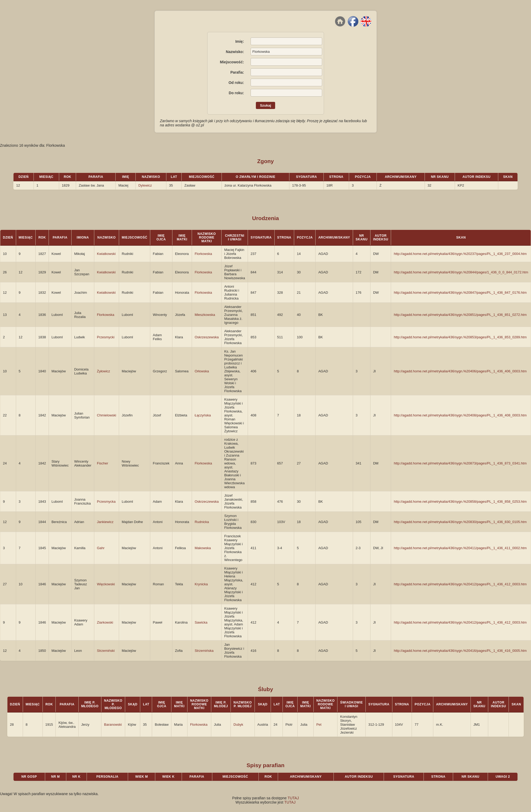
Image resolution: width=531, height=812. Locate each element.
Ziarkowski (105, 622)
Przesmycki (106, 337)
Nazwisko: (235, 52)
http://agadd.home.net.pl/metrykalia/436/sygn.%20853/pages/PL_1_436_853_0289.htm (460, 337)
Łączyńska (203, 415)
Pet (319, 725)
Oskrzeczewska (207, 502)
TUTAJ (293, 798)
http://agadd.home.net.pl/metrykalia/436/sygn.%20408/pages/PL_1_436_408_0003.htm (460, 415)
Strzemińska (204, 651)
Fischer (103, 463)
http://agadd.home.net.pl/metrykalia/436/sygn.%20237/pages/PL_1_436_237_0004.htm (460, 254)
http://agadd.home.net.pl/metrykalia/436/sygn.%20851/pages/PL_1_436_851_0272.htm (460, 315)
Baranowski (113, 725)
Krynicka (201, 584)
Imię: (240, 41)
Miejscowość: (232, 62)
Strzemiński (106, 651)
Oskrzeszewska (207, 337)
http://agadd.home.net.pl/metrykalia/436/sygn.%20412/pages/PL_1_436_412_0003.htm (460, 584)
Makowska (203, 548)
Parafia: (237, 72)
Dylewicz (145, 185)
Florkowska (203, 254)
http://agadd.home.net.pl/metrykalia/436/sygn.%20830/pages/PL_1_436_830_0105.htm (460, 522)
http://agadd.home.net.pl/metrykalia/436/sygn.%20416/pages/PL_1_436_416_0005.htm (460, 651)
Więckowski (106, 584)
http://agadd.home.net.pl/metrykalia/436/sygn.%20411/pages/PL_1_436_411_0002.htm (460, 548)
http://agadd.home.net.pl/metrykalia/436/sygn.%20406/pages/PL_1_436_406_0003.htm (460, 371)
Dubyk (238, 725)
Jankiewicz (105, 522)
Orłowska (202, 371)
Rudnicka (202, 522)
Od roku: (236, 83)
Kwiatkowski (106, 254)
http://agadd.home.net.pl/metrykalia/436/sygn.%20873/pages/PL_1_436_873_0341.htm (460, 463)
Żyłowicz (104, 371)
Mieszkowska (205, 315)
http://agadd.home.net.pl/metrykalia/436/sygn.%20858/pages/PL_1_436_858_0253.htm (460, 502)
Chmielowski (107, 415)
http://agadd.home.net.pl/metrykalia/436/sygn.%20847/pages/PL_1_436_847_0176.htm (460, 293)
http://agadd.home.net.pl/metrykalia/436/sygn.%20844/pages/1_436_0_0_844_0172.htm (461, 272)
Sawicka (201, 622)
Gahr (101, 548)
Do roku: (236, 93)
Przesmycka (106, 502)
